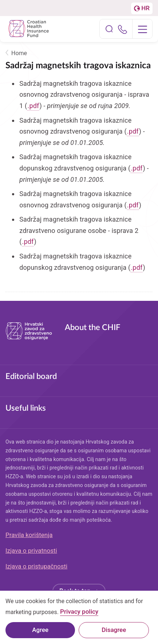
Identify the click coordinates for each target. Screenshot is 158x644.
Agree (40, 634)
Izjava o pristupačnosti (36, 566)
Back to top (75, 591)
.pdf (33, 106)
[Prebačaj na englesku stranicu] (142, 8)
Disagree (114, 634)
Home (19, 53)
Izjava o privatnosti (31, 551)
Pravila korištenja (29, 535)
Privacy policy (79, 616)
